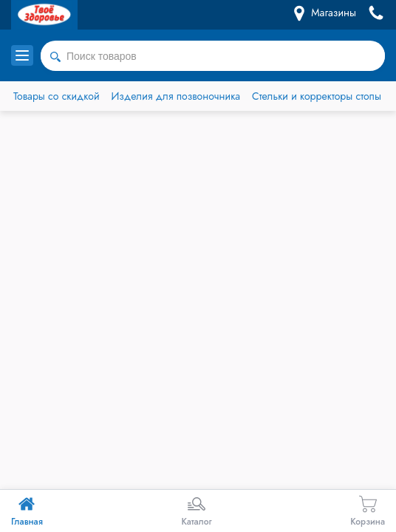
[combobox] (213, 56)
